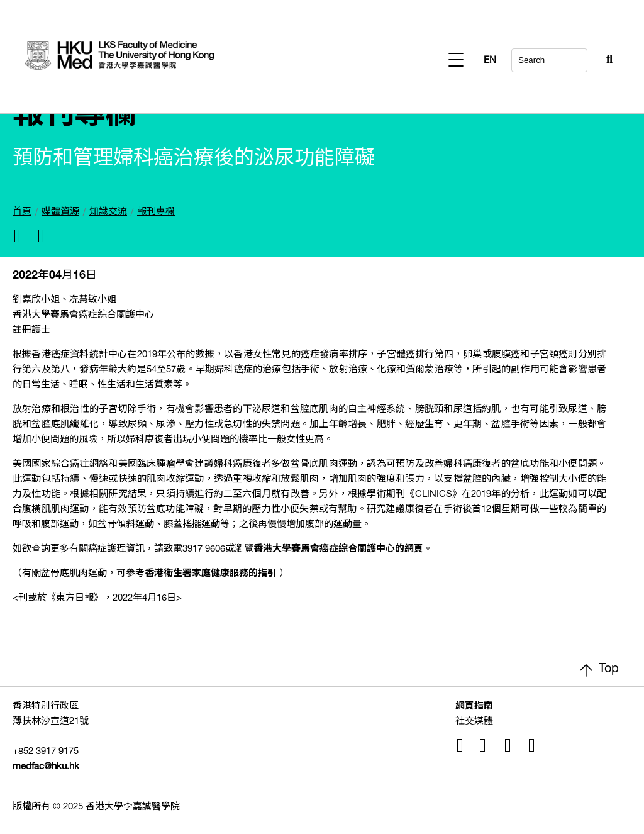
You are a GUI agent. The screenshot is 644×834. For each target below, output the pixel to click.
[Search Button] (579, 57)
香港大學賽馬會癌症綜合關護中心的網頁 (338, 549)
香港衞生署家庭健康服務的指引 (211, 574)
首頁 (22, 212)
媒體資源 (60, 212)
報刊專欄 (156, 212)
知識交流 (108, 212)
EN (606, 61)
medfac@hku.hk (46, 767)
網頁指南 (474, 707)
